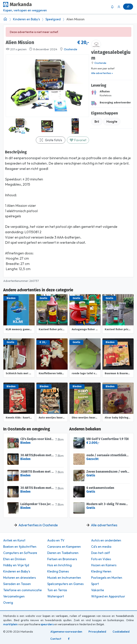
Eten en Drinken (15, 559)
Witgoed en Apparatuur (108, 596)
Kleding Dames (58, 571)
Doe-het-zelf (101, 553)
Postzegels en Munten (107, 578)
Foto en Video (101, 559)
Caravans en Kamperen (64, 547)
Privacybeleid (97, 632)
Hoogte (112, 122)
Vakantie (98, 590)
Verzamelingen (14, 596)
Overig (8, 603)
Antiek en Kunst (14, 540)
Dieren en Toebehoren (63, 553)
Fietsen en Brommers (62, 559)
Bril (97, 122)
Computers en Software (20, 553)
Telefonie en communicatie (22, 590)
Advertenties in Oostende (38, 525)
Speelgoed (53, 19)
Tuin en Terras (57, 590)
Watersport (56, 596)
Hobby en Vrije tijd (16, 565)
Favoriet (78, 140)
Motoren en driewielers (20, 578)
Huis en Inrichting (59, 565)
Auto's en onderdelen (106, 540)
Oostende (71, 49)
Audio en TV (56, 540)
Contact (56, 639)
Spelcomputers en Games (65, 584)
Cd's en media (101, 547)
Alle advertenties (104, 525)
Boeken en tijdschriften (20, 547)
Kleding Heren (101, 571)
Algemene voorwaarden (66, 632)
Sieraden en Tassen (17, 584)
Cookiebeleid (121, 632)
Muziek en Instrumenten (64, 578)
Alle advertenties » (102, 73)
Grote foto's (51, 140)
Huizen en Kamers (104, 565)
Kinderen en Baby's (26, 19)
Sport (95, 584)
